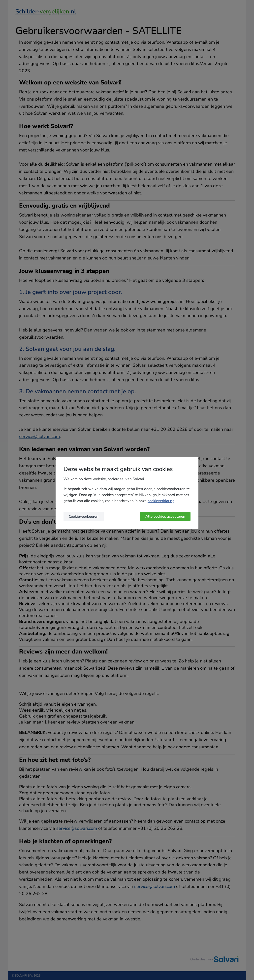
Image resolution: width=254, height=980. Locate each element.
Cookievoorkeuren (84, 516)
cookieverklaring (161, 501)
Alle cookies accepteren (165, 516)
